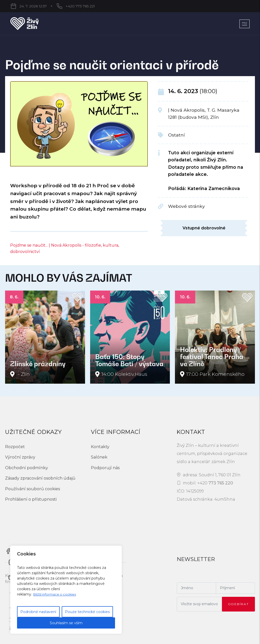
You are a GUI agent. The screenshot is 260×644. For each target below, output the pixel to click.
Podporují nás (105, 468)
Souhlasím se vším (66, 623)
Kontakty (100, 447)
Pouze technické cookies (87, 612)
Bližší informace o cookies (56, 594)
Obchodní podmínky (27, 468)
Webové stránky (186, 206)
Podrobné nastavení (38, 612)
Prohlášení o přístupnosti (31, 499)
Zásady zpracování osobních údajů (40, 478)
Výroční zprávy (20, 457)
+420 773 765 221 (53, 6)
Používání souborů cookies (32, 489)
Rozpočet (15, 447)
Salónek (99, 457)
